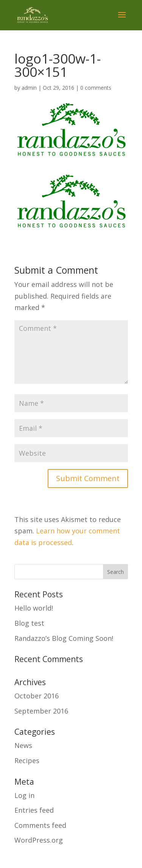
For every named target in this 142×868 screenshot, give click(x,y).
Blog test (29, 623)
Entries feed (34, 810)
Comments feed (40, 825)
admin (29, 88)
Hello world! (34, 608)
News (23, 745)
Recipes (27, 760)
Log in (24, 795)
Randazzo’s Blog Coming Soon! (64, 638)
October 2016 (37, 696)
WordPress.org (39, 840)
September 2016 (41, 711)
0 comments (96, 88)
